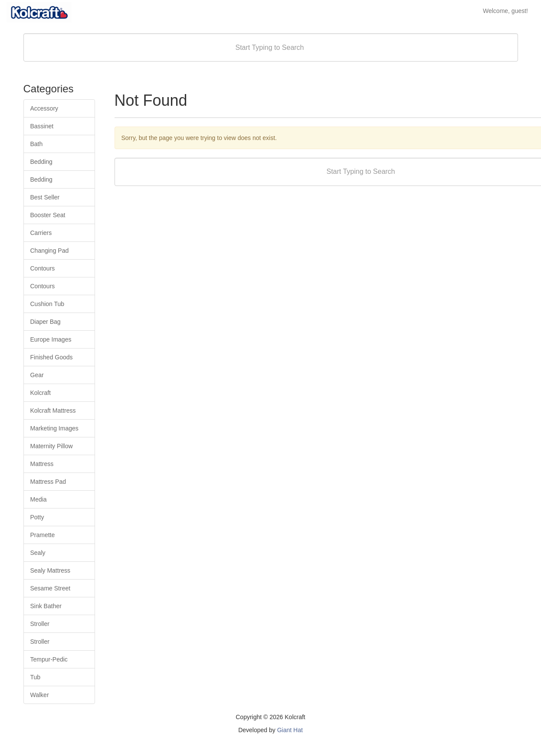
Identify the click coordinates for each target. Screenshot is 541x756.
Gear (37, 375)
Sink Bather (46, 606)
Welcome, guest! (505, 11)
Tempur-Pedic (49, 659)
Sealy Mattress (51, 570)
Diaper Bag (46, 322)
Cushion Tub (48, 304)
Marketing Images (54, 428)
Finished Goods (52, 357)
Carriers (41, 233)
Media (39, 499)
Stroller (40, 624)
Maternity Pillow (52, 446)
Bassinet (42, 126)
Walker (40, 695)
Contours (43, 268)
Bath (37, 144)
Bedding (41, 162)
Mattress (42, 464)
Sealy (38, 553)
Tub (36, 677)
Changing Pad (50, 251)
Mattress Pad (48, 482)
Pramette (43, 535)
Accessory (44, 108)
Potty (37, 517)
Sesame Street (51, 588)
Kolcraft (41, 393)
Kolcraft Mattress (53, 411)
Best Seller (45, 197)
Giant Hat (290, 730)
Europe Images (51, 339)
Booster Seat (48, 215)
